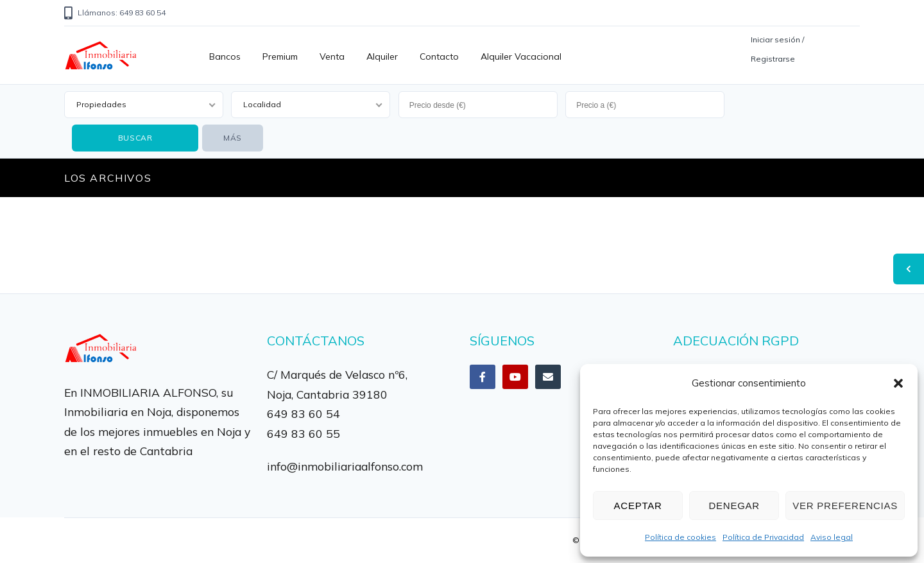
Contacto (439, 56)
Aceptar (638, 506)
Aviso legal (832, 537)
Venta (332, 56)
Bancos (225, 56)
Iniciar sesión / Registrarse (777, 49)
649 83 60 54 (304, 413)
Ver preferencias (845, 506)
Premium (280, 56)
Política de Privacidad (763, 537)
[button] (898, 383)
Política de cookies (680, 537)
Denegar (734, 506)
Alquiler (382, 56)
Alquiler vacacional (521, 56)
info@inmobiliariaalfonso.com (345, 466)
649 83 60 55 (304, 433)
